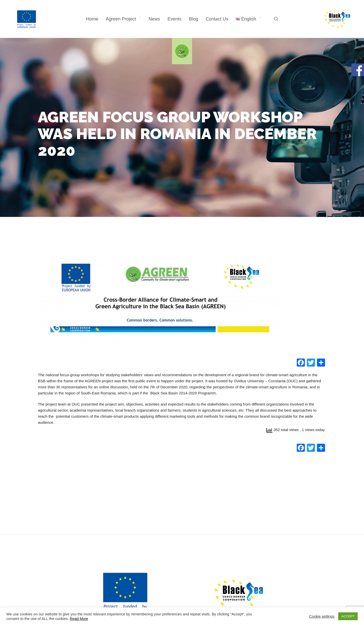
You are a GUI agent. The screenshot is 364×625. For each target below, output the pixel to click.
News (154, 19)
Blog (194, 19)
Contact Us (217, 19)
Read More (79, 619)
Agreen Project (121, 19)
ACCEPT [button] (348, 616)
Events (175, 19)
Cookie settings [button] (322, 616)
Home (92, 19)
